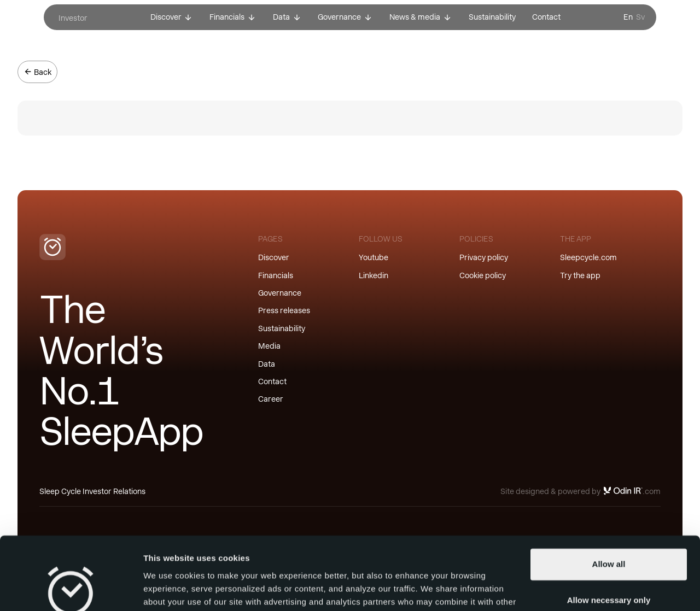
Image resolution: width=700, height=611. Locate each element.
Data (267, 364)
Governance (280, 293)
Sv (640, 17)
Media (269, 346)
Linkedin (374, 275)
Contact (272, 381)
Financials (276, 275)
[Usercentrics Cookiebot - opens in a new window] (71, 590)
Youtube (374, 257)
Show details (169, 589)
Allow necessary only (609, 531)
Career (271, 399)
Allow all (609, 496)
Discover (274, 257)
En (628, 17)
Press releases (284, 310)
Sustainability (282, 328)
